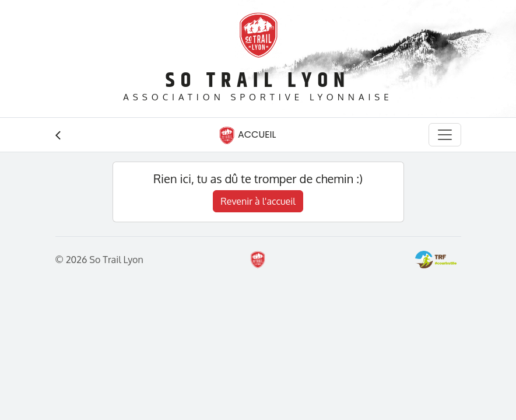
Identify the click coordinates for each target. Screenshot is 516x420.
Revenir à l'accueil (258, 201)
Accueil (247, 135)
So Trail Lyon (258, 81)
